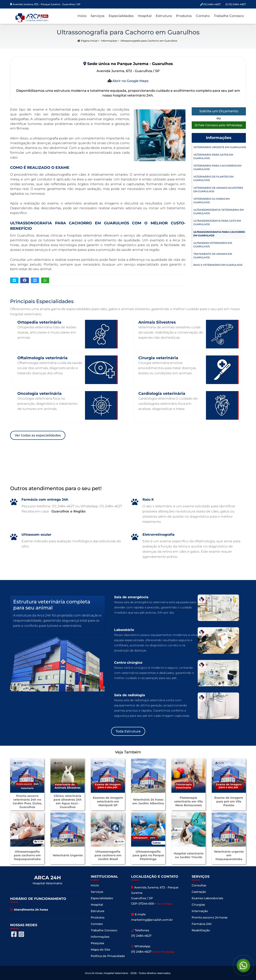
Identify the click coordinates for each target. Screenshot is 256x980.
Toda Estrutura (128, 731)
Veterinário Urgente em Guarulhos (220, 147)
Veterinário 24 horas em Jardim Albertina (148, 801)
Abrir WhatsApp (164, 952)
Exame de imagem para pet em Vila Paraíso (229, 801)
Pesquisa (97, 943)
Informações (109, 41)
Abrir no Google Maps (130, 81)
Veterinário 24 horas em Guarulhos (211, 201)
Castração (199, 892)
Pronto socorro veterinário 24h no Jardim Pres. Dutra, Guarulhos (27, 801)
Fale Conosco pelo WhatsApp (219, 125)
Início (82, 16)
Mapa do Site (100, 950)
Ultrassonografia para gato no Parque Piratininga (148, 855)
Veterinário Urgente (68, 855)
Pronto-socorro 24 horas (210, 917)
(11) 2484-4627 (236, 4)
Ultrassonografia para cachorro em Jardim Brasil (108, 855)
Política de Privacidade (108, 956)
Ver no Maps (164, 904)
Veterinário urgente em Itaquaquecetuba (229, 855)
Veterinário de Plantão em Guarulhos (213, 178)
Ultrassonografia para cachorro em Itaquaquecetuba (27, 855)
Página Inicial (87, 41)
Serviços (97, 16)
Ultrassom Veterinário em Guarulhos (213, 245)
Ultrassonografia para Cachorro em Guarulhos (219, 234)
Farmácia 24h (202, 924)
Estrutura (164, 16)
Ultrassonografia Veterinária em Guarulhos (218, 211)
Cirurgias (198, 905)
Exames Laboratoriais (207, 898)
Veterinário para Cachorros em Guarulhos (217, 167)
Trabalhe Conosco (229, 16)
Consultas (199, 885)
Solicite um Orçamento (219, 111)
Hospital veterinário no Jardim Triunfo (189, 855)
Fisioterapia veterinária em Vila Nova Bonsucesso (188, 801)
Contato (203, 16)
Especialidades (121, 16)
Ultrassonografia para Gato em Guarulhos (217, 222)
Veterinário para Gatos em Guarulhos (213, 156)
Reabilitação (201, 930)
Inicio (95, 885)
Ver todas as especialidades (38, 435)
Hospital (145, 16)
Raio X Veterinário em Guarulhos (218, 265)
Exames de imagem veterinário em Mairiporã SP (108, 801)
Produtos (184, 16)
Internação (200, 911)
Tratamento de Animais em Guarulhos (213, 256)
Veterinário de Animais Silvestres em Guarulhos (218, 190)
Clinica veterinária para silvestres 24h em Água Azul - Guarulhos (68, 801)
